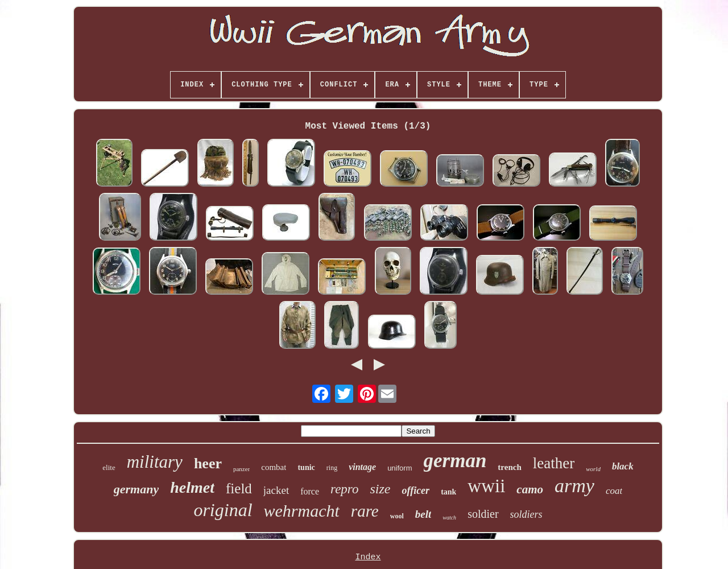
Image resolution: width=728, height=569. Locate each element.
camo (530, 489)
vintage (362, 467)
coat (614, 491)
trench (509, 467)
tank (448, 492)
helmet (192, 487)
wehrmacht (302, 511)
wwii (486, 486)
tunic (306, 467)
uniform (400, 468)
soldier (483, 514)
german (455, 461)
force (310, 491)
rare (365, 511)
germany (136, 489)
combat (274, 467)
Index (368, 557)
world (593, 469)
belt (423, 514)
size (380, 489)
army (574, 486)
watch (449, 518)
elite (109, 467)
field (239, 488)
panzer (241, 469)
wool (397, 516)
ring (332, 468)
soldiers (526, 514)
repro (344, 489)
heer (208, 463)
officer (415, 490)
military (155, 462)
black (623, 466)
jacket (276, 490)
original (223, 510)
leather (554, 463)
